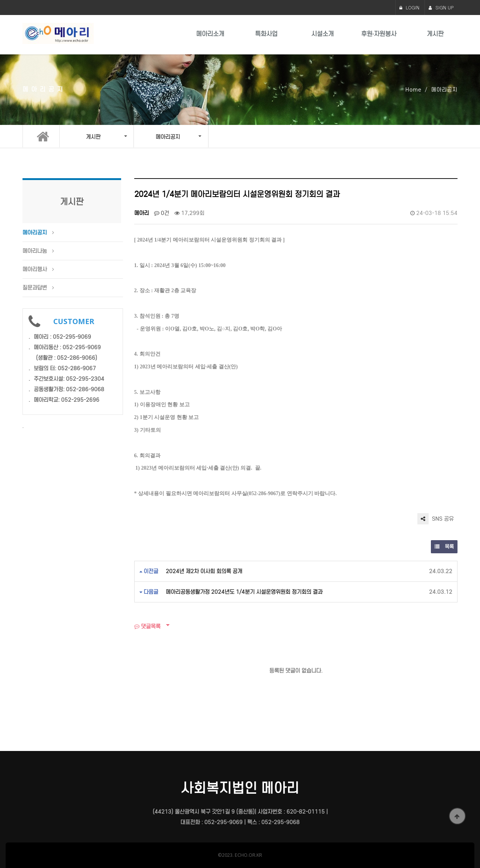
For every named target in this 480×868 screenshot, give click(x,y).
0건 (162, 213)
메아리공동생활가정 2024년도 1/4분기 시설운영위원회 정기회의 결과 (244, 592)
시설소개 (322, 34)
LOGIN (409, 7)
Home (413, 90)
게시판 (435, 34)
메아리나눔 (35, 251)
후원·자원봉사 (379, 34)
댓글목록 (147, 626)
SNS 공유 (436, 519)
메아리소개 (210, 34)
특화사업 (266, 34)
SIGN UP (441, 7)
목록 (444, 547)
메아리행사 (35, 269)
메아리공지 (35, 233)
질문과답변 (35, 288)
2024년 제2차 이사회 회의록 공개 (204, 571)
